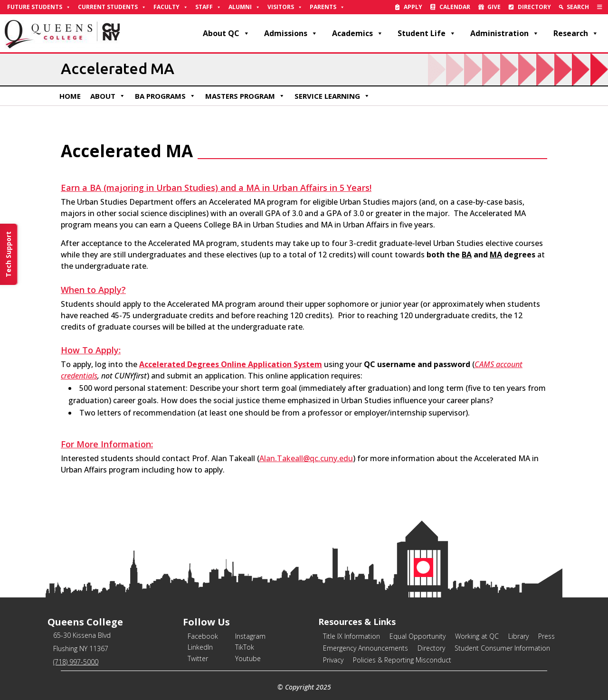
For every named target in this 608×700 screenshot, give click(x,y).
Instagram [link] (250, 636)
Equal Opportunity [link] (418, 636)
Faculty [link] (171, 7)
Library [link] (518, 636)
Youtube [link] (248, 658)
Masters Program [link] (245, 96)
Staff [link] (208, 7)
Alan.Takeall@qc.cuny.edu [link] (306, 458)
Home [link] (70, 96)
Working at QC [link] (477, 636)
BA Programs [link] (165, 96)
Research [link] (576, 33)
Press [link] (546, 636)
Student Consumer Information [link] (502, 648)
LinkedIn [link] (200, 647)
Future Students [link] (39, 7)
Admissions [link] (291, 33)
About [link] (108, 96)
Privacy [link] (333, 660)
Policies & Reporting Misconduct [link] (402, 660)
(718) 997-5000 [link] (76, 662)
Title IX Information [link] (351, 636)
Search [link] (578, 7)
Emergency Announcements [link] (366, 648)
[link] (600, 7)
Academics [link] (358, 33)
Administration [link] (505, 33)
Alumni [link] (244, 7)
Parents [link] (327, 7)
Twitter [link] (198, 658)
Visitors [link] (285, 7)
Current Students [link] (112, 7)
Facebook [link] (203, 636)
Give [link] (494, 7)
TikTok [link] (245, 647)
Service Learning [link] (332, 96)
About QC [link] (226, 33)
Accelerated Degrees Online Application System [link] (231, 364)
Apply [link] (413, 7)
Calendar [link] (455, 7)
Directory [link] (534, 7)
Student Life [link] (427, 33)
